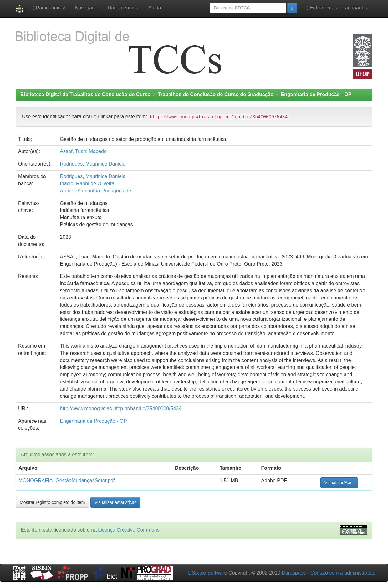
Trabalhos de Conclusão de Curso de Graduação (216, 94)
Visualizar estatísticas (115, 502)
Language (355, 8)
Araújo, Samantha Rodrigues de (95, 191)
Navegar (87, 8)
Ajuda (155, 8)
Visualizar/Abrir (339, 483)
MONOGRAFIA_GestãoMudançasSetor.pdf (67, 481)
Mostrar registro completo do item (52, 502)
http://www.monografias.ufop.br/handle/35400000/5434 (121, 409)
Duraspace (294, 573)
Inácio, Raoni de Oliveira (87, 184)
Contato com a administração (343, 573)
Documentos (123, 8)
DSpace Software (208, 573)
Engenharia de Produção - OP (316, 94)
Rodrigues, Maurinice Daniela (93, 164)
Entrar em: (322, 8)
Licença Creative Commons (129, 530)
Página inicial (49, 8)
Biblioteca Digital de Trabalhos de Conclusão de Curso (85, 94)
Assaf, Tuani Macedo (83, 151)
